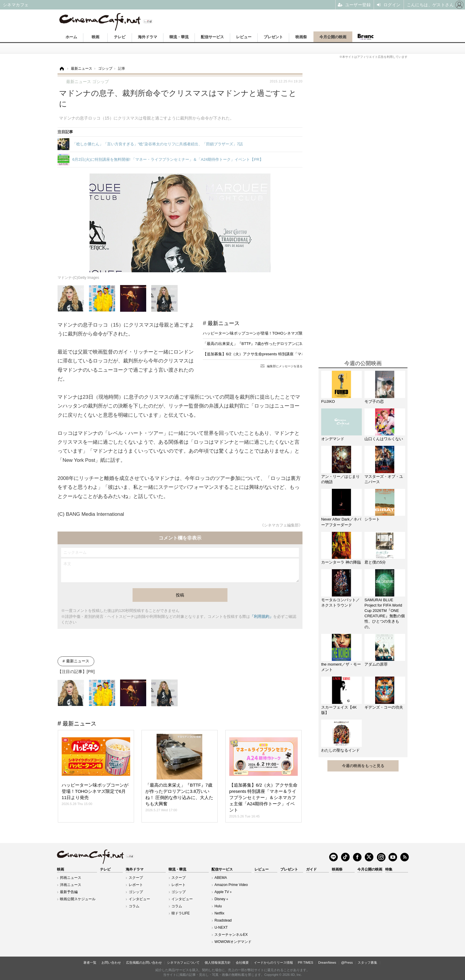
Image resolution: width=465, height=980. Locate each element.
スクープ (136, 878)
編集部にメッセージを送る (285, 366)
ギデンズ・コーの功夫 (384, 707)
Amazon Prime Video (231, 885)
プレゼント (273, 37)
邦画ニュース (71, 878)
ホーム (71, 37)
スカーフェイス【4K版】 (339, 710)
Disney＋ (222, 899)
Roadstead (223, 920)
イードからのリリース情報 (273, 962)
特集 (389, 869)
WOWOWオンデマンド (233, 942)
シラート (372, 519)
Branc (366, 37)
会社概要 (242, 962)
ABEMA (221, 878)
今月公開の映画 (333, 37)
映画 (95, 37)
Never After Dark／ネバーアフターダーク (341, 522)
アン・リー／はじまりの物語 (340, 479)
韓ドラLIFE (180, 913)
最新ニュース (224, 323)
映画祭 (301, 37)
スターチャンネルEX (231, 935)
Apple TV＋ (223, 892)
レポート (136, 885)
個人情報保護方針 (218, 962)
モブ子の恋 (374, 401)
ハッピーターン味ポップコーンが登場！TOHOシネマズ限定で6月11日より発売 (271, 333)
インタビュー (139, 899)
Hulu (218, 906)
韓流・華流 (179, 37)
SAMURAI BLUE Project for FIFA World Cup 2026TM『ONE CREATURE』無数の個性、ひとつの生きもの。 (385, 613)
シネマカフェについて (183, 962)
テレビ (120, 37)
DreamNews (327, 962)
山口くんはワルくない (384, 439)
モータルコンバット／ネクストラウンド (340, 603)
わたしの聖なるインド (340, 750)
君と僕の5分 (375, 562)
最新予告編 (69, 892)
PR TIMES (305, 962)
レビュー (244, 37)
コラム (134, 906)
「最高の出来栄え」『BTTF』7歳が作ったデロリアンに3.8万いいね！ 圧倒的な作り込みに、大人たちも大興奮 (299, 344)
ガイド (311, 869)
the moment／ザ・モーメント (341, 667)
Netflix (219, 913)
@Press (347, 962)
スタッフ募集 (367, 962)
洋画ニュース (71, 885)
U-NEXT (221, 927)
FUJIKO (328, 401)
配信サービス (212, 37)
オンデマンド (333, 439)
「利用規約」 (262, 617)
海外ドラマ (148, 37)
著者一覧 (90, 962)
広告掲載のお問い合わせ (144, 962)
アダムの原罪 (376, 664)
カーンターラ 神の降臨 (341, 562)
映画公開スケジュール (78, 899)
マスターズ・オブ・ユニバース (384, 479)
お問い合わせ (111, 962)
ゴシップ (136, 892)
